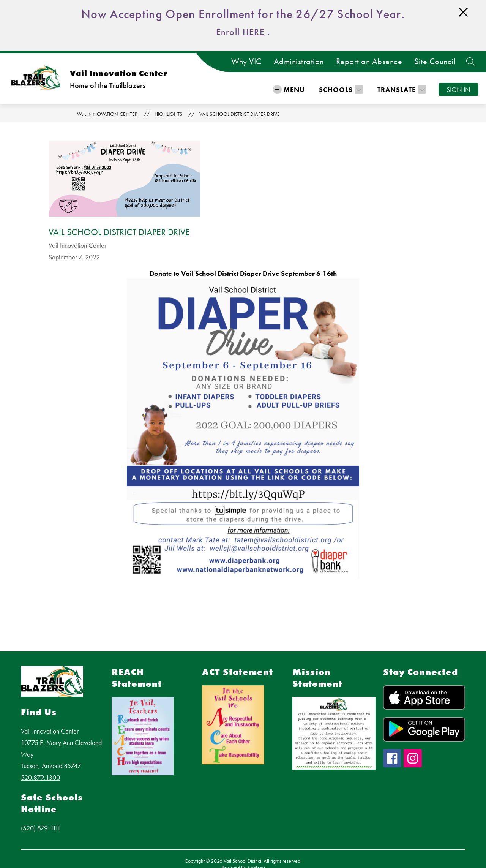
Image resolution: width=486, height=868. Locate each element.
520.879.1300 (40, 777)
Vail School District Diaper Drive (240, 114)
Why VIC (246, 62)
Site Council (435, 62)
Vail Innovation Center (107, 114)
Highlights (168, 114)
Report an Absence (369, 62)
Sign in (458, 89)
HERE (254, 32)
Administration (299, 62)
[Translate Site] (401, 89)
